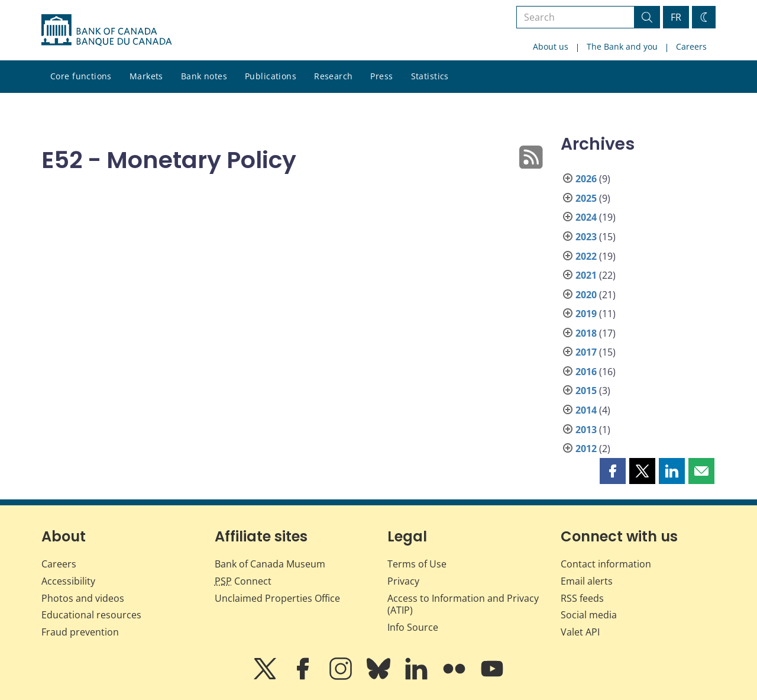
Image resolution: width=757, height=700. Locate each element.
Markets (146, 76)
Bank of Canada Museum (270, 564)
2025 (586, 198)
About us (551, 46)
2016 (586, 372)
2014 (586, 410)
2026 (586, 179)
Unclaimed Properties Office (277, 598)
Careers (691, 46)
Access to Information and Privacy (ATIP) (463, 604)
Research (333, 76)
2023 (586, 237)
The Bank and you (622, 46)
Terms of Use (417, 564)
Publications (271, 76)
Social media (589, 615)
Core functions (81, 76)
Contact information (606, 564)
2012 (586, 449)
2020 (586, 295)
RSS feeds (582, 598)
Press (381, 76)
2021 (586, 275)
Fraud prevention (80, 632)
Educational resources (91, 615)
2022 (586, 256)
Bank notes (204, 76)
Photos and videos (83, 598)
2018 (586, 333)
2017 (586, 352)
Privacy (403, 581)
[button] (613, 471)
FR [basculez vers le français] (676, 17)
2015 (586, 391)
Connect (243, 581)
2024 (586, 217)
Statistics (430, 76)
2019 (586, 314)
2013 (586, 430)
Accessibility (68, 581)
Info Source (413, 627)
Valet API (580, 632)
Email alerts (587, 581)
